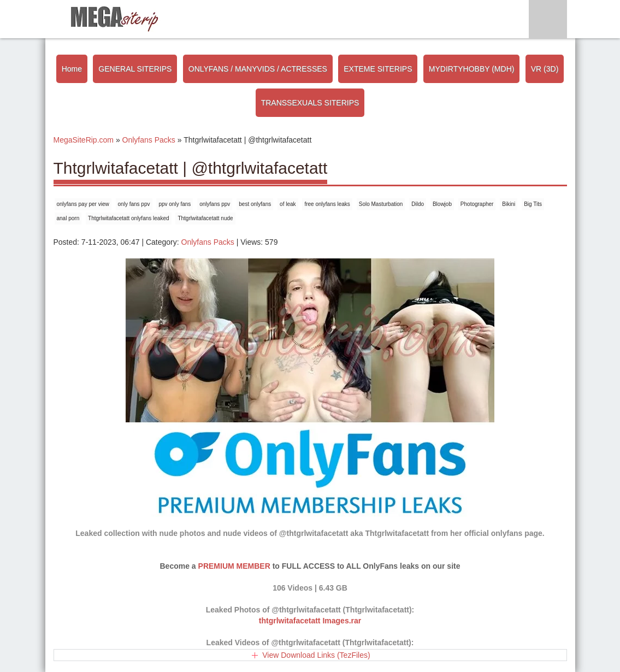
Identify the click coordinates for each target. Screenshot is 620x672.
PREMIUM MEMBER (234, 566)
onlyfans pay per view (83, 204)
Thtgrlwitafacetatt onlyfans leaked (128, 218)
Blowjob (442, 204)
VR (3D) (545, 69)
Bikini (509, 204)
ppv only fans (175, 204)
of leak (288, 204)
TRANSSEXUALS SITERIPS (310, 103)
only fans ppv (134, 204)
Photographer (477, 204)
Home (72, 69)
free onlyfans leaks (327, 204)
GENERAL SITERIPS (135, 69)
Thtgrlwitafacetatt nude (205, 218)
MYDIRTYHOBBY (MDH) (472, 69)
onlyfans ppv (215, 204)
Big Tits (533, 204)
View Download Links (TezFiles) (316, 655)
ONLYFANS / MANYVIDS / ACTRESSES (258, 69)
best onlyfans (255, 204)
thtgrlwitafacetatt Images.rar (310, 621)
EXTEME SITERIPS (378, 69)
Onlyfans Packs (208, 242)
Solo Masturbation (381, 204)
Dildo (418, 204)
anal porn (68, 218)
